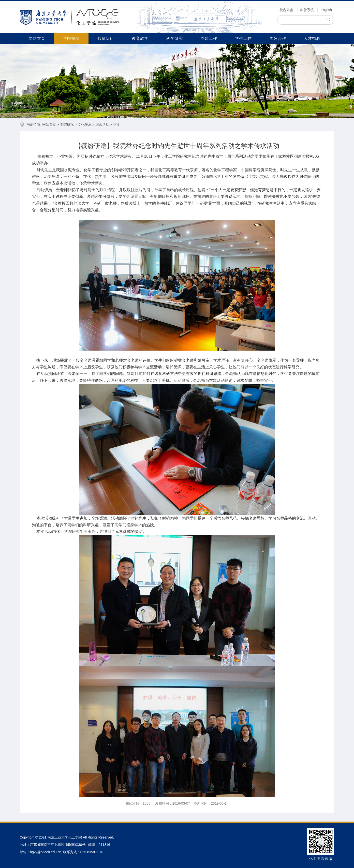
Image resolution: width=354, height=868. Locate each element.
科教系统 (307, 10)
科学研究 (175, 38)
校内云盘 (286, 10)
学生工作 (243, 38)
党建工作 (209, 38)
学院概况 (71, 38)
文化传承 (85, 125)
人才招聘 (312, 38)
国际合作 (278, 38)
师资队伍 (106, 38)
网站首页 (37, 38)
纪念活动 (102, 125)
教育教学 (140, 38)
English (326, 10)
